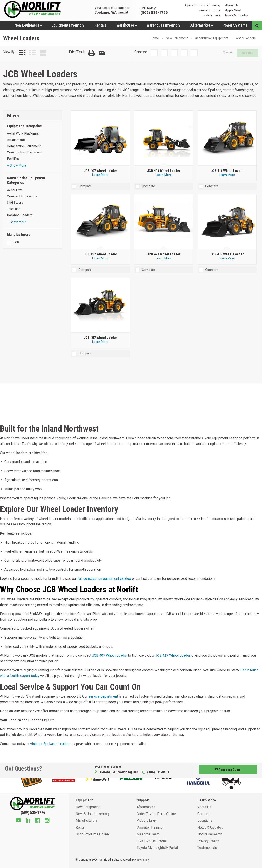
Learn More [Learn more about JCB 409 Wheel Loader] (164, 175)
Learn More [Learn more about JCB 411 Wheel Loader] (227, 175)
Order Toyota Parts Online (156, 814)
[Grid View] (22, 53)
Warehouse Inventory (164, 25)
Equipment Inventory (68, 25)
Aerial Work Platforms (23, 133)
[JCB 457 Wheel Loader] (101, 305)
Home (155, 38)
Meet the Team (148, 834)
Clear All (228, 52)
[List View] (33, 53)
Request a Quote (228, 770)
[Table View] (43, 53)
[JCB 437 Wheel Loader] (227, 222)
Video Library (147, 821)
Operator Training (150, 827)
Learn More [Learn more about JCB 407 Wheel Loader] (100, 175)
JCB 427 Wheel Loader (173, 656)
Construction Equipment (212, 38)
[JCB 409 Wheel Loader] (164, 138)
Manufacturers (87, 821)
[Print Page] (91, 53)
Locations (205, 821)
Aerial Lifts (15, 190)
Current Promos (209, 10)
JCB (16, 242)
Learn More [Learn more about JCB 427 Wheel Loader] (164, 258)
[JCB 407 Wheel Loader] (101, 138)
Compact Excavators (22, 196)
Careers (203, 814)
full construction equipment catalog (104, 579)
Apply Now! (233, 10)
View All (123, 12)
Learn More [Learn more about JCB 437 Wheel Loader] (227, 258)
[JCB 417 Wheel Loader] (101, 222)
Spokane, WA (106, 12)
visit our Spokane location (50, 744)
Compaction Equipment (24, 146)
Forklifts (13, 159)
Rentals (100, 25)
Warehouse (127, 25)
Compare (248, 53)
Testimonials (211, 15)
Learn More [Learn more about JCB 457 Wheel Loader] (100, 342)
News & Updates (237, 15)
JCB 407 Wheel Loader (110, 656)
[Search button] (257, 26)
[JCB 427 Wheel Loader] (164, 222)
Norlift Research (210, 834)
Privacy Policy (208, 841)
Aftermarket (202, 25)
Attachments (16, 140)
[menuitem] (28, 25)
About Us (232, 5)
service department (103, 696)
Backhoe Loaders (20, 215)
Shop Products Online (92, 834)
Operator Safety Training (203, 5)
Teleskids (14, 209)
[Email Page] (102, 53)
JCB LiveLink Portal (152, 841)
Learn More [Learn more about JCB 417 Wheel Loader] (100, 258)
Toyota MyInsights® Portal (157, 848)
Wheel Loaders (246, 38)
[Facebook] (38, 821)
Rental (81, 827)
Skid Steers (15, 203)
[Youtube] (18, 821)
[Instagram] (47, 821)
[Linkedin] (28, 821)
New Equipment (28, 25)
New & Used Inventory (93, 814)
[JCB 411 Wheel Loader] (227, 138)
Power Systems (235, 25)
